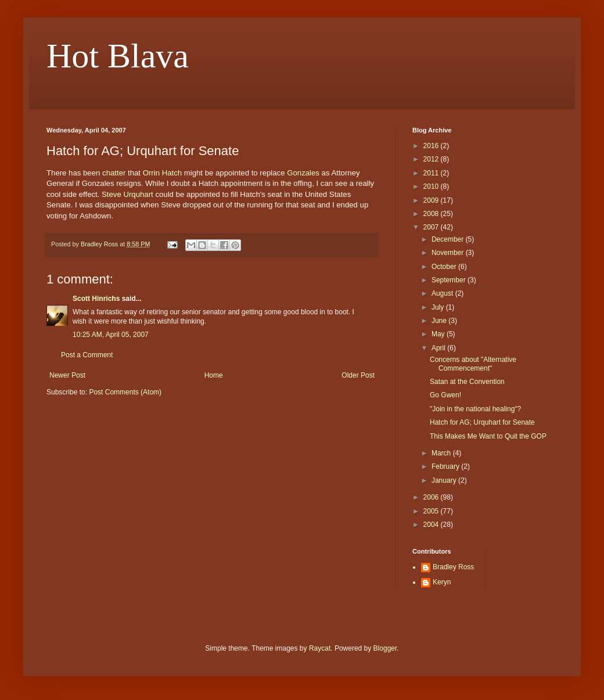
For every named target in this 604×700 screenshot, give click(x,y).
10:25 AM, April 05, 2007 (111, 335)
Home (214, 375)
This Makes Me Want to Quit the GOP (488, 436)
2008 (432, 214)
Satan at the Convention (467, 382)
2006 (432, 497)
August (443, 293)
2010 (432, 186)
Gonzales (303, 173)
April (439, 348)
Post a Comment (87, 355)
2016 (432, 146)
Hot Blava (118, 56)
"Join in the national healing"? (475, 409)
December (449, 239)
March (442, 453)
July (439, 307)
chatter (114, 173)
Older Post (358, 375)
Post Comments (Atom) (125, 392)
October (445, 267)
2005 (432, 511)
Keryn (442, 582)
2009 (432, 200)
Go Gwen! (445, 395)
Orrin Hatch (162, 173)
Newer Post (67, 375)
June (440, 321)
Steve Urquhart (127, 194)
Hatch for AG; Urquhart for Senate (482, 422)
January (445, 480)
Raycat (320, 648)
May (439, 334)
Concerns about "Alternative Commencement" (473, 364)
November (449, 253)
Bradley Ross (453, 567)
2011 (432, 173)
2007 (432, 227)
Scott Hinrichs (96, 299)
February (446, 466)
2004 (432, 525)
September (450, 280)
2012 (432, 159)
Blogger (385, 648)
